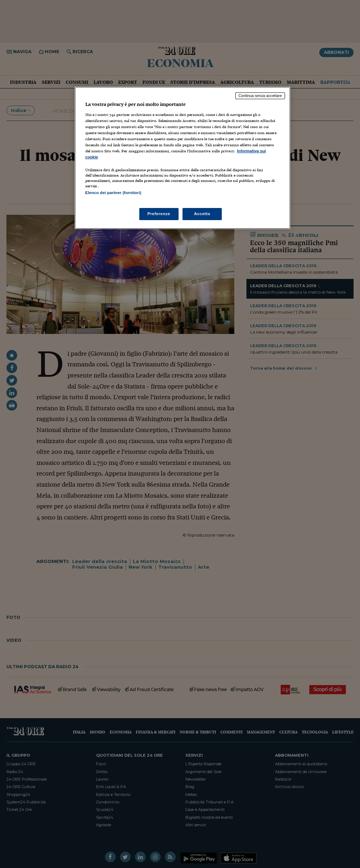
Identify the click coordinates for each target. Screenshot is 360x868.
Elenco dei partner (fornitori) (113, 193)
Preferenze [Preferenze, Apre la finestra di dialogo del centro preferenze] (159, 214)
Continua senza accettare (260, 96)
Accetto (202, 214)
